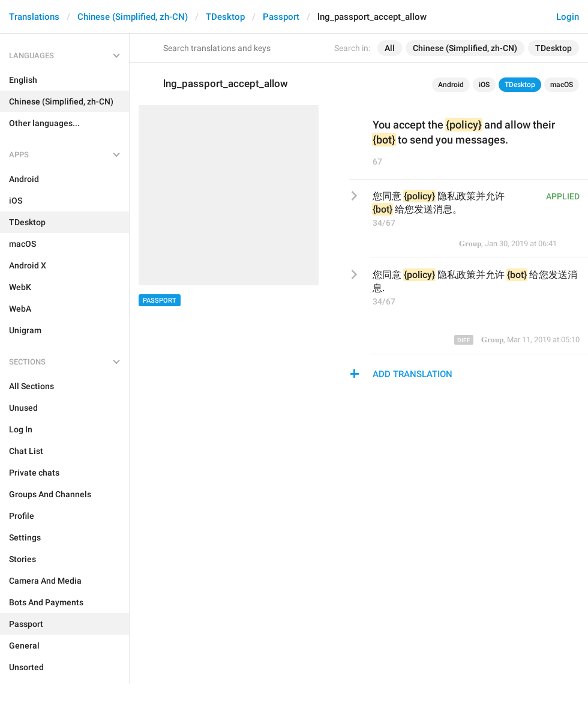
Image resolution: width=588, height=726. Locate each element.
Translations (34, 17)
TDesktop (225, 17)
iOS (484, 85)
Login (568, 17)
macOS (562, 85)
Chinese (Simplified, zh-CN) (133, 17)
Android (451, 85)
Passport (281, 17)
